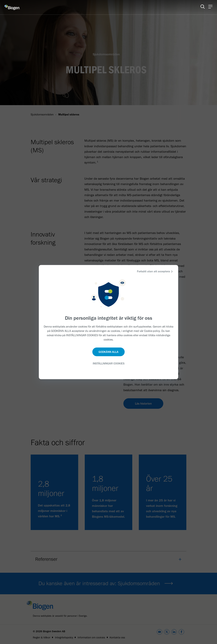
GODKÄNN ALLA (108, 352)
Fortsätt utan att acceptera (155, 271)
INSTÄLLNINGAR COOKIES (109, 363)
